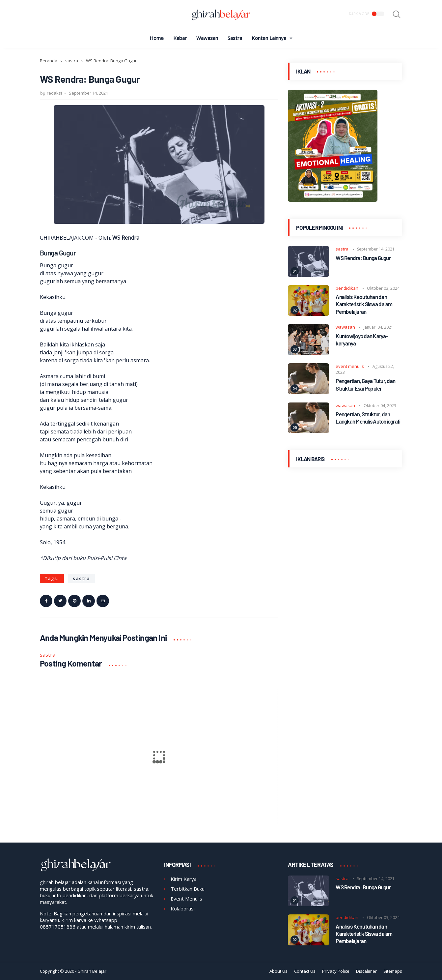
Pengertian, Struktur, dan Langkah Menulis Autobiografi (368, 418)
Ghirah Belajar (92, 971)
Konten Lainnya (269, 38)
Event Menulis (186, 899)
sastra (72, 61)
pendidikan (347, 288)
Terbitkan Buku (188, 889)
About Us (278, 971)
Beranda (49, 61)
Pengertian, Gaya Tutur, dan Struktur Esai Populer (365, 384)
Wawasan (207, 38)
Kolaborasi (183, 908)
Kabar (180, 38)
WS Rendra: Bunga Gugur (363, 258)
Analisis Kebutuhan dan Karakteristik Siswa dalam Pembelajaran (364, 304)
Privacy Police (336, 971)
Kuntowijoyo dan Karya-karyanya (362, 340)
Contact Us (305, 971)
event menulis (350, 366)
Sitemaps (393, 971)
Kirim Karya (184, 879)
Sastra (235, 38)
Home (157, 38)
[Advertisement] (345, 523)
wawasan (345, 327)
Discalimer (366, 971)
